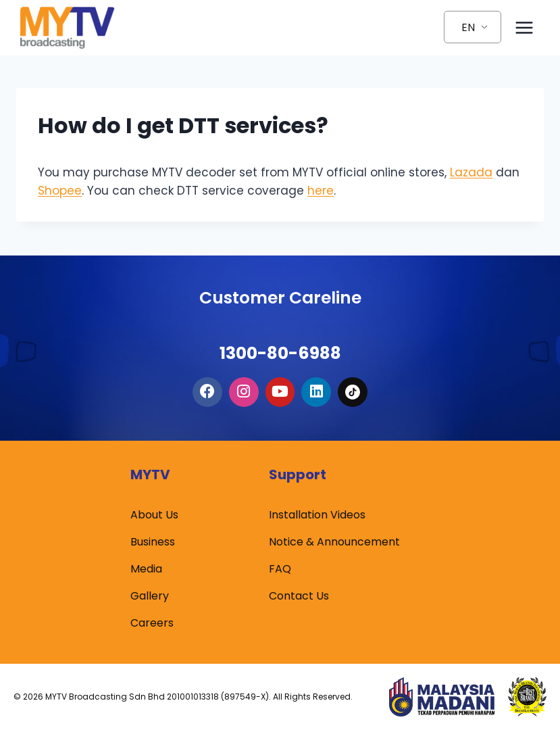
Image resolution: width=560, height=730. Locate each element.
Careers (152, 623)
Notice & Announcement (334, 542)
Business (153, 542)
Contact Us (299, 596)
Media (146, 569)
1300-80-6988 (280, 340)
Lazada (471, 172)
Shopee (60, 191)
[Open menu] (524, 27)
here (321, 191)
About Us (154, 515)
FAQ (280, 569)
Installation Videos (317, 515)
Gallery (150, 596)
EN (468, 27)
